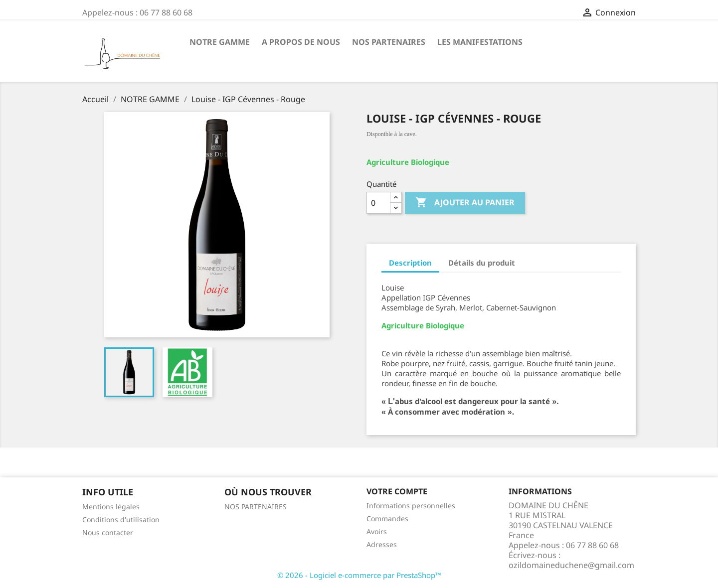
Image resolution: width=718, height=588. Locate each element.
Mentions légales (111, 507)
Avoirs (377, 531)
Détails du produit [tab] (482, 263)
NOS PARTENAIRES (389, 42)
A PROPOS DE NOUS (301, 42)
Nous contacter (108, 532)
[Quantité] (378, 203)
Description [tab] (410, 263)
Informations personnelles (411, 506)
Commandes (387, 518)
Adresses (382, 544)
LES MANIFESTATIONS (480, 42)
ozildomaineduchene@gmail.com (571, 565)
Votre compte (397, 491)
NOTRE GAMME (220, 42)
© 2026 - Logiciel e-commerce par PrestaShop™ (359, 575)
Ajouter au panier (465, 203)
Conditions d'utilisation (121, 519)
